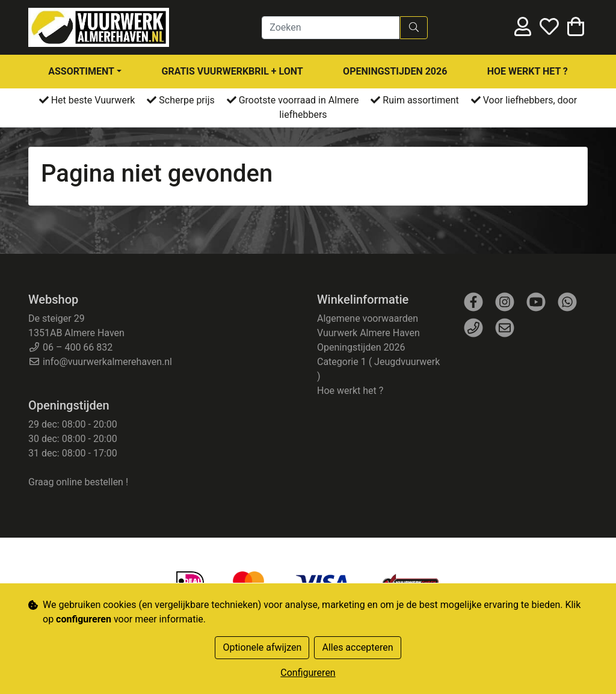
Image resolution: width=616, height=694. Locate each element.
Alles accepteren (357, 647)
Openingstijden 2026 (395, 71)
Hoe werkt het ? (528, 71)
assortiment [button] (81, 71)
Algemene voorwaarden (368, 318)
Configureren (308, 673)
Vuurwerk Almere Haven (368, 333)
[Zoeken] (331, 28)
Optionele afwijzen (262, 647)
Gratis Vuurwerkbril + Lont (233, 71)
